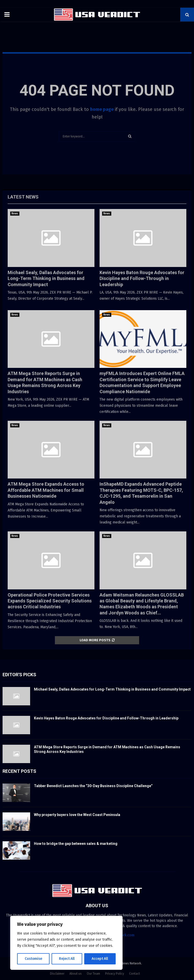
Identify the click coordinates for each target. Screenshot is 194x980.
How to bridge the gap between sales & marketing (76, 844)
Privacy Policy (115, 974)
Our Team (93, 974)
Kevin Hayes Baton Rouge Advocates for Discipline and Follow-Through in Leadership (142, 278)
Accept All (100, 959)
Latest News (23, 197)
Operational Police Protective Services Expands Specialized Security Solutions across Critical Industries (50, 601)
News (15, 214)
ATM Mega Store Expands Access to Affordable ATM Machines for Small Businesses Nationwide (46, 490)
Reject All (67, 959)
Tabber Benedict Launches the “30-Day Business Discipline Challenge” (93, 786)
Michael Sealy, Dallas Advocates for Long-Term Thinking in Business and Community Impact (46, 278)
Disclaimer (57, 974)
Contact (135, 974)
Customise (33, 959)
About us (76, 974)
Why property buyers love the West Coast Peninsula (77, 815)
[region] (66, 943)
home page (102, 109)
